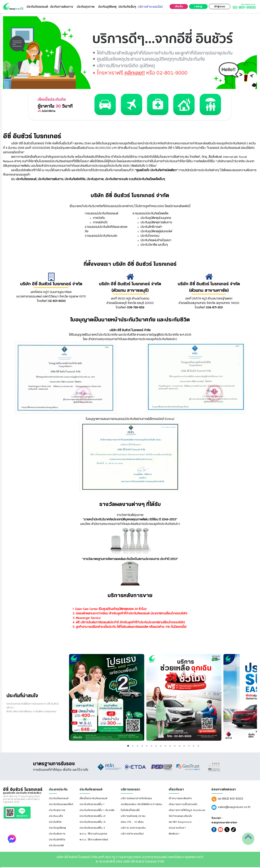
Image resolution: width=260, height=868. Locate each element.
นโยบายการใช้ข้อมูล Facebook (187, 810)
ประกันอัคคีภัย (57, 840)
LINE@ (198, 6)
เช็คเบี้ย (179, 6)
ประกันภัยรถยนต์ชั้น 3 (92, 828)
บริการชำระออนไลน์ (150, 7)
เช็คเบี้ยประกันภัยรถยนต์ (93, 798)
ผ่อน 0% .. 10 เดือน (132, 822)
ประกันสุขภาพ (86, 7)
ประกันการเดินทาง (62, 7)
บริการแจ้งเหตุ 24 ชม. (133, 816)
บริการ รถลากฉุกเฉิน (133, 828)
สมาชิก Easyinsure (180, 822)
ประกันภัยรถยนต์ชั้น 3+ (93, 822)
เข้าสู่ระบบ (220, 6)
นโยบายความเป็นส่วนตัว (183, 804)
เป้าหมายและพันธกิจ (180, 798)
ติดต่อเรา (174, 834)
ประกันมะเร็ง (56, 816)
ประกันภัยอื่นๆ (127, 7)
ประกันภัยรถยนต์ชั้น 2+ (93, 816)
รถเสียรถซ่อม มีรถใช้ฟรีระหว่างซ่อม (142, 804)
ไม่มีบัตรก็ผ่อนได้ (130, 810)
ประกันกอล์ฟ (56, 845)
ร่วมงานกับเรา (177, 828)
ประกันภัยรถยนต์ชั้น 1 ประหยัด (97, 810)
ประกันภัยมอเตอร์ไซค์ (61, 804)
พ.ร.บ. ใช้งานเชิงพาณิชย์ (94, 840)
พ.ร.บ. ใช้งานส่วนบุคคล (93, 834)
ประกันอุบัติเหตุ (107, 7)
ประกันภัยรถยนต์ (37, 7)
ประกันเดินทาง (57, 834)
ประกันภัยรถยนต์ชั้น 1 (92, 804)
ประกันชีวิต (55, 822)
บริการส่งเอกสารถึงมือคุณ (136, 798)
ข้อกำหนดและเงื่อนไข (181, 816)
